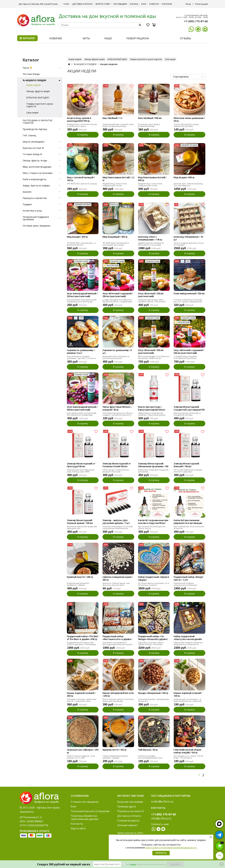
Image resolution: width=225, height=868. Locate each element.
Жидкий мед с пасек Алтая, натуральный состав (115, 185)
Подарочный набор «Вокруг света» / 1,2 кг (188, 578)
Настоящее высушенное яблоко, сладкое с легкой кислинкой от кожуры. (118, 415)
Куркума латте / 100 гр (114, 750)
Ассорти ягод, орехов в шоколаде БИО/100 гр (79, 120)
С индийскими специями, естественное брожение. (185, 357)
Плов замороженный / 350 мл (189, 294)
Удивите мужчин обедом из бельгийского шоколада (151, 244)
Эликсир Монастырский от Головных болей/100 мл (117, 465)
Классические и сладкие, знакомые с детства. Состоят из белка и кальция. (81, 358)
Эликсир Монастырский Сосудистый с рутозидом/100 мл (189, 408)
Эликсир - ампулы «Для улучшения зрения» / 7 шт (116, 522)
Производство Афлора (35, 129)
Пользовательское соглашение (90, 811)
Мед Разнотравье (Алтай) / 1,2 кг (118, 179)
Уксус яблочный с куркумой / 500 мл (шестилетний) (189, 352)
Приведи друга (126, 806)
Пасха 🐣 (27, 68)
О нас (66, 4)
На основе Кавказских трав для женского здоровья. (188, 471)
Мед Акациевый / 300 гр (115, 237)
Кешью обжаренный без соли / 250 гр (118, 694)
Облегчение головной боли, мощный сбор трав (116, 471)
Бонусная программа (130, 802)
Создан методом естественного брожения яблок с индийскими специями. (117, 302)
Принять (161, 853)
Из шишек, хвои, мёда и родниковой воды (149, 125)
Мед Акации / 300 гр (77, 237)
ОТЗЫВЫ (185, 38)
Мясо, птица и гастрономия (37, 173)
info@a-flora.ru (161, 818)
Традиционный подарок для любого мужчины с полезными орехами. (81, 644)
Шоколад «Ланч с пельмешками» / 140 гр (150, 238)
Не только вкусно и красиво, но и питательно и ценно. (154, 584)
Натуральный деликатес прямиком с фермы (78, 584)
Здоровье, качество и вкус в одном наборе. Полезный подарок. (151, 644)
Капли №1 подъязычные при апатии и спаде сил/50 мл (153, 522)
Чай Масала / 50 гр (148, 750)
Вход (188, 4)
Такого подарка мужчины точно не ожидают (189, 244)
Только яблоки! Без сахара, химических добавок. (186, 125)
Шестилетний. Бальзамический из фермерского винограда (82, 301)
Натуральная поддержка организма (36, 218)
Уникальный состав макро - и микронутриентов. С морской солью (187, 701)
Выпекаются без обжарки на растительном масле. (116, 357)
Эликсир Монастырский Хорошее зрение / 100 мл (80, 522)
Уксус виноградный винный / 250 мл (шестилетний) (82, 295)
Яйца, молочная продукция (37, 167)
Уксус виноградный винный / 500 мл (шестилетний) (82, 408)
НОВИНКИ (56, 38)
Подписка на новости (130, 811)
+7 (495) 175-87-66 (196, 21)
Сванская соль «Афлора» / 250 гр (83, 751)
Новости (154, 4)
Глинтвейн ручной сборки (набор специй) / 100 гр (187, 751)
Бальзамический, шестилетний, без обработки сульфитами (82, 414)
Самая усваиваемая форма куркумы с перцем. (115, 757)
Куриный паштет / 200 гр (80, 577)
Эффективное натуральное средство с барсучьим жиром (152, 414)
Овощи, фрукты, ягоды (35, 160)
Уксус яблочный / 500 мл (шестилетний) (151, 352)
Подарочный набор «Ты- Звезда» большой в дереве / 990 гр (153, 638)
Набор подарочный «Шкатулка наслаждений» (188, 638)
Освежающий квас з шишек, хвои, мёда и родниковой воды (118, 125)
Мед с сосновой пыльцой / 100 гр (81, 179)
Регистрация (201, 4)
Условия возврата (128, 821)
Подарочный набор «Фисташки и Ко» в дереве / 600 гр (117, 638)
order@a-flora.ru (162, 801)
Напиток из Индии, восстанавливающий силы (150, 757)
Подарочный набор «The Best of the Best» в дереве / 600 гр (83, 638)
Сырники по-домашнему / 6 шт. (117, 352)
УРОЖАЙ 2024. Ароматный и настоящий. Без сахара (116, 244)
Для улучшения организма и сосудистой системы (187, 414)
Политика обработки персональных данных (85, 817)
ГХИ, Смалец (29, 135)
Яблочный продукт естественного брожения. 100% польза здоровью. (154, 358)
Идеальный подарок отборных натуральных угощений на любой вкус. (188, 644)
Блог (144, 4)
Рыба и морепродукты (35, 179)
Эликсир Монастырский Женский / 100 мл (186, 465)
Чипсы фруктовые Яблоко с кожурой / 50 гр (117, 408)
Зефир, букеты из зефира (36, 186)
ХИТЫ (86, 38)
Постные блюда (31, 74)
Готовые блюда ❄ (32, 154)
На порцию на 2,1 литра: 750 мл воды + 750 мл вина (188, 757)
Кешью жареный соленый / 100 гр (188, 694)
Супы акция (170, 59)
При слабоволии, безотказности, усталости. (189, 527)
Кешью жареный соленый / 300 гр (81, 694)
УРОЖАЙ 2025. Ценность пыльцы (82, 184)
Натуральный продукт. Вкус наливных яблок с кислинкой (152, 301)
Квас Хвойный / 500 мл (150, 118)
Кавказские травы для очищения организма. (153, 471)
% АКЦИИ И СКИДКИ (85, 64)
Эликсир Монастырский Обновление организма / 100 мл (153, 465)
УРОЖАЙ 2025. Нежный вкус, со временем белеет (81, 244)
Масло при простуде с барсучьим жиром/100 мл (151, 408)
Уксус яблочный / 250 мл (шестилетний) (151, 295)
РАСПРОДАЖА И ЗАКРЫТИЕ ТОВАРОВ (37, 122)
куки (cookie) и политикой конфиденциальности (171, 848)
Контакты (167, 4)
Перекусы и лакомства (35, 198)
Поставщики (120, 4)
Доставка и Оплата (82, 4)
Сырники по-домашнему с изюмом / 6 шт (81, 352)
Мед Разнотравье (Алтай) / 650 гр (152, 179)
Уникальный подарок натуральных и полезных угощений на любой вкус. (186, 585)
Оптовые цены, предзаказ (36, 226)
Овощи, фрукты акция (95, 59)
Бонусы (134, 4)
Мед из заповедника (34, 142)
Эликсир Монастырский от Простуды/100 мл (81, 465)
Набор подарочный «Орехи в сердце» (153, 578)
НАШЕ (108, 38)
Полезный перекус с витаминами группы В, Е (153, 700)
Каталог (27, 38)
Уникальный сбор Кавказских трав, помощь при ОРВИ (81, 471)
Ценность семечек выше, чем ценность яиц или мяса (116, 584)
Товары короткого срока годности (146, 59)
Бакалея (27, 192)
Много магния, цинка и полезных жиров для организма (118, 700)
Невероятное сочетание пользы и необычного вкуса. (82, 125)
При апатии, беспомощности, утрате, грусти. (152, 527)
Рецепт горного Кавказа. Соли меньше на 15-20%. (81, 757)
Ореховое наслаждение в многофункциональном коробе (117, 643)
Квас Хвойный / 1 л (112, 118)
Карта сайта (78, 828)
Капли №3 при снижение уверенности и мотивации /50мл (188, 522)
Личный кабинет (127, 825)
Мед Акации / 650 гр (184, 177)
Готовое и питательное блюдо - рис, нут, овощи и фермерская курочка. (188, 302)
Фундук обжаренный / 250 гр (153, 693)
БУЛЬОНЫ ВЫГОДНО (117, 59)
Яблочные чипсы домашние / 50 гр (189, 120)
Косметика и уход (32, 211)
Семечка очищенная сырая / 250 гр (117, 578)
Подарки (27, 204)
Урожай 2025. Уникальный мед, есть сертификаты (188, 185)
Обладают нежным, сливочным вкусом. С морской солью (82, 700)
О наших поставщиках (85, 802)
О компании (80, 796)
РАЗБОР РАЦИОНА (138, 38)
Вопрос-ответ (103, 4)
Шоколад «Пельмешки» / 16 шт (188, 238)
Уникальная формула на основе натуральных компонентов (118, 527)
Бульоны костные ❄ (33, 148)
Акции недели (75, 59)
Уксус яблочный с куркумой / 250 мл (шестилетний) (118, 295)
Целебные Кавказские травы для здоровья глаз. (82, 527)
